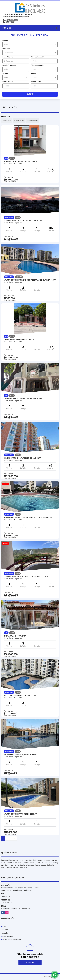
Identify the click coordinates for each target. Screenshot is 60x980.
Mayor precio (32, 120)
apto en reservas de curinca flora (20, 695)
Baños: (34, 73)
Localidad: (6, 48)
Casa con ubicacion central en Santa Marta (24, 399)
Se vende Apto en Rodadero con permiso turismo (26, 577)
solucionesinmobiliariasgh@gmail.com (16, 17)
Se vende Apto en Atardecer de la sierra (22, 458)
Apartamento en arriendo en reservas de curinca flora (30, 280)
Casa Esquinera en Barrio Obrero (19, 339)
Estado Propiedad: (9, 65)
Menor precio (19, 120)
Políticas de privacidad (12, 940)
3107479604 (11, 22)
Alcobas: (6, 73)
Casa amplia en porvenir (15, 636)
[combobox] (30, 44)
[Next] (15, 838)
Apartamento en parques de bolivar (20, 755)
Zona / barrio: (8, 57)
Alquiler (5, 933)
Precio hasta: (36, 82)
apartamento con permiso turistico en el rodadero (28, 517)
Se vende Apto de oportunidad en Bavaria (23, 221)
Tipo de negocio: (38, 65)
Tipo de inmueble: (38, 57)
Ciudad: (5, 40)
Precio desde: (8, 82)
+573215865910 (12, 20)
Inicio (4, 926)
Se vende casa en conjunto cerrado (21, 161)
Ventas (5, 930)
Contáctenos (8, 936)
